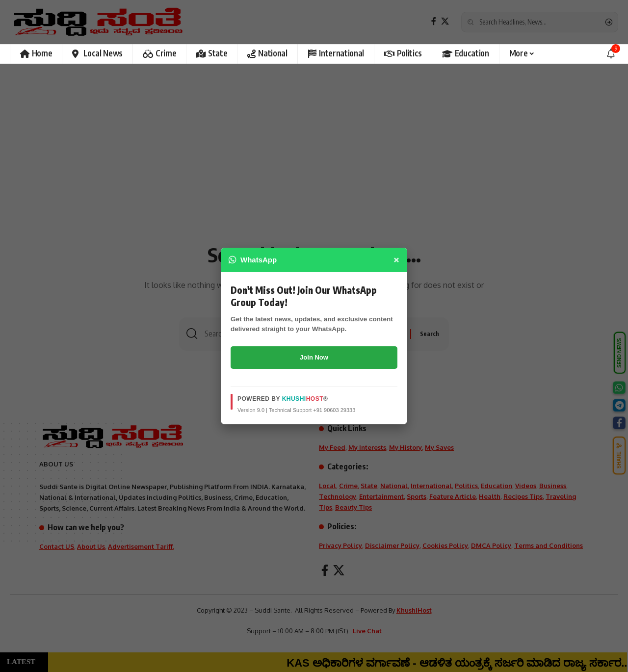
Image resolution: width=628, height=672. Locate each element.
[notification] (611, 54)
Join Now (314, 357)
